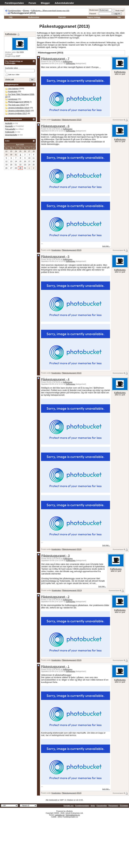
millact (21, 129)
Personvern (113, 806)
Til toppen (124, 806)
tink (17, 123)
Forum (32, 3)
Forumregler (102, 806)
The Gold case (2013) (17, 105)
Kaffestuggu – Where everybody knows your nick (50, 11)
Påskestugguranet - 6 (55, 126)
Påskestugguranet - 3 (55, 556)
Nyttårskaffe (10, 132)
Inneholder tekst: (12, 68)
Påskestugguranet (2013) (72, 120)
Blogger (45, 3)
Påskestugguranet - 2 (55, 597)
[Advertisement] (64, 842)
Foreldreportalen (14, 3)
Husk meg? (119, 11)
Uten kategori (13, 89)
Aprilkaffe (9, 123)
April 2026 (20, 145)
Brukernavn (94, 10)
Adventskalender (64, 3)
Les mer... (106, 246)
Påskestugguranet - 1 (55, 667)
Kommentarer (118, 120)
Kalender (62, 17)
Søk (119, 17)
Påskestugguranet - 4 (55, 379)
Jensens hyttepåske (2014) (19, 108)
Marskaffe (9, 126)
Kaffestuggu (68, 61)
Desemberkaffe (11, 135)
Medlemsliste (34, 17)
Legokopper (13, 99)
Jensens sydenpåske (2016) (19, 111)
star (19, 132)
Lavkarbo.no (60, 815)
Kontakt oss (69, 806)
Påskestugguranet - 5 (55, 257)
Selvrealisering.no (73, 815)
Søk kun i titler (13, 75)
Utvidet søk (9, 79)
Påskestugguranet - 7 (55, 59)
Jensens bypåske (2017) (18, 113)
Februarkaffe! (10, 129)
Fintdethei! (20, 126)
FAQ (11, 17)
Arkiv (93, 806)
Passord (93, 14)
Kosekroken (56, 120)
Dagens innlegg (94, 17)
